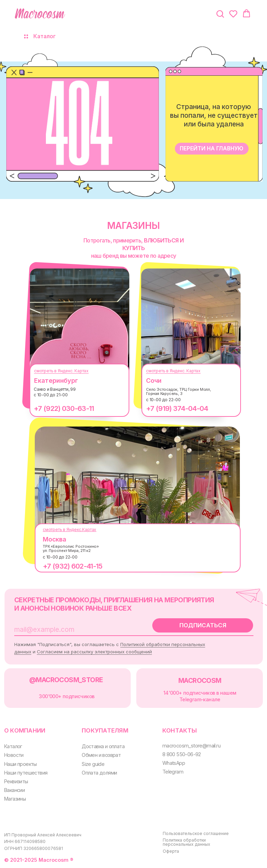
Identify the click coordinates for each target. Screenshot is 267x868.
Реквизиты (16, 781)
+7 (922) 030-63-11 (64, 408)
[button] (220, 14)
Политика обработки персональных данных (187, 842)
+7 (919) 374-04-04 (177, 408)
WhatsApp (174, 763)
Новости (14, 755)
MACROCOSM (200, 680)
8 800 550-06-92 (182, 754)
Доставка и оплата (103, 746)
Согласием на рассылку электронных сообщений (94, 652)
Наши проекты (21, 764)
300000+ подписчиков (67, 696)
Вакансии (14, 790)
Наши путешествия (26, 773)
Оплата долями (99, 773)
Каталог (13, 746)
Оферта (171, 851)
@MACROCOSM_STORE (66, 680)
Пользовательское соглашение (196, 833)
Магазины (15, 799)
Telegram (173, 772)
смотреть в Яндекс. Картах (61, 371)
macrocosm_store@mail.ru (191, 746)
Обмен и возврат (101, 755)
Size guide (93, 764)
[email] (75, 629)
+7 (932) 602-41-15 (72, 566)
